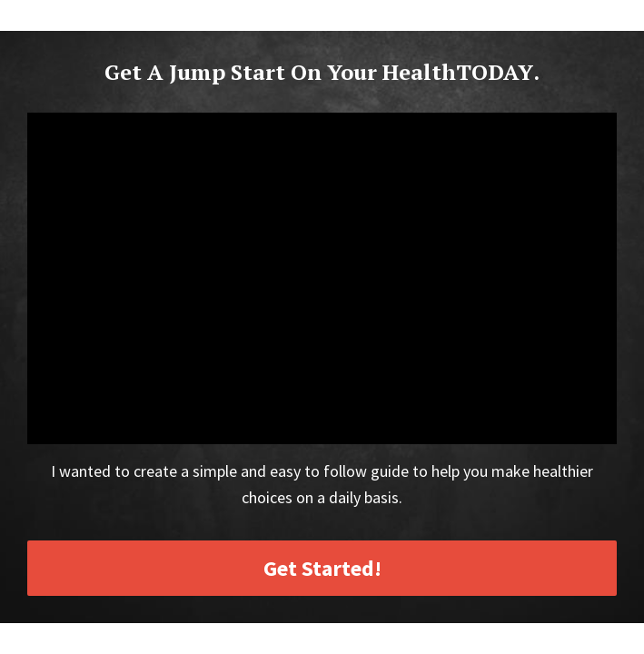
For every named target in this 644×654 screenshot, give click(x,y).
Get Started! (322, 568)
